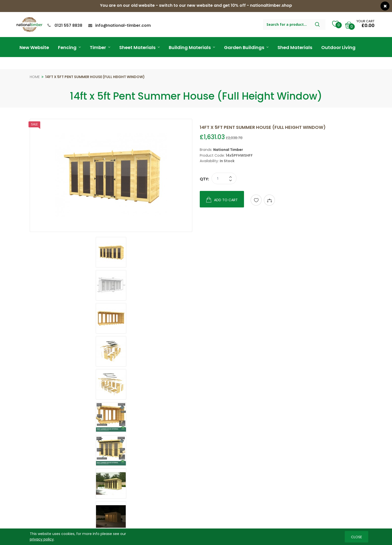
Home (35, 77)
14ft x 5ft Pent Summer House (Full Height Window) (95, 77)
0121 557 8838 (68, 25)
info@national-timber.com (123, 25)
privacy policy (42, 539)
